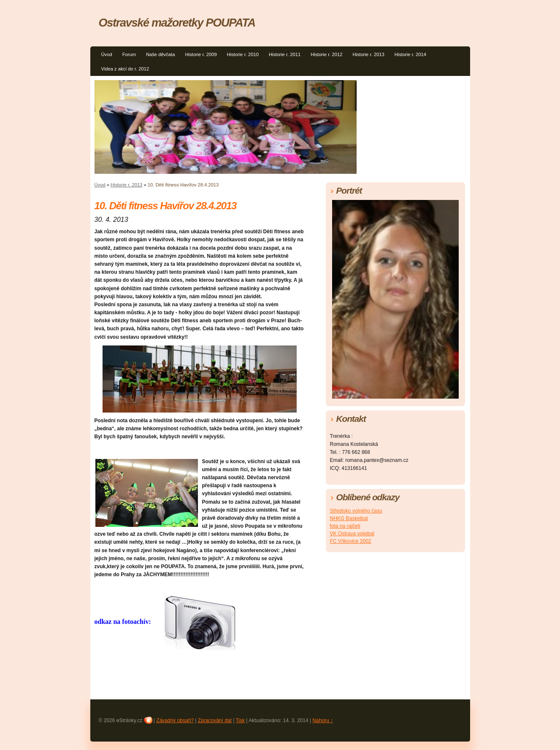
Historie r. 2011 (285, 54)
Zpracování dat (215, 720)
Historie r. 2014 (410, 54)
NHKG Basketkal (349, 518)
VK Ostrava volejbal (352, 534)
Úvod (107, 54)
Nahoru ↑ (323, 720)
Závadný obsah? (175, 720)
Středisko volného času (356, 511)
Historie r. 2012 (326, 54)
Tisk (240, 720)
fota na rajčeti (345, 526)
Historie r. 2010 (243, 54)
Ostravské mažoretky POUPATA (177, 23)
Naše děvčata (160, 54)
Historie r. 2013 (368, 54)
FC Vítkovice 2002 (351, 541)
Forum (129, 54)
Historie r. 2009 (201, 54)
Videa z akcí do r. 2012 (125, 69)
